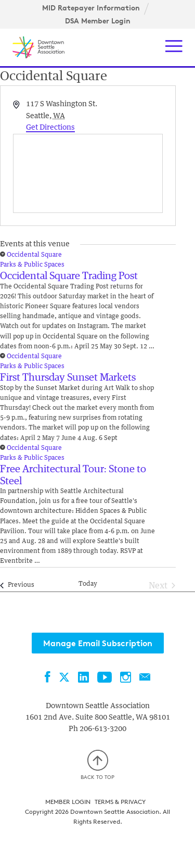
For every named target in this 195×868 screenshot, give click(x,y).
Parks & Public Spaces (32, 265)
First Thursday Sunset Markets (68, 378)
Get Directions (50, 128)
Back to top (97, 765)
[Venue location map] (88, 173)
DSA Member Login (98, 21)
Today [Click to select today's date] (88, 584)
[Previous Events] (17, 586)
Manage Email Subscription (98, 643)
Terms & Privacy (120, 802)
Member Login (68, 802)
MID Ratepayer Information (91, 8)
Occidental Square (34, 255)
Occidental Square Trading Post (69, 276)
